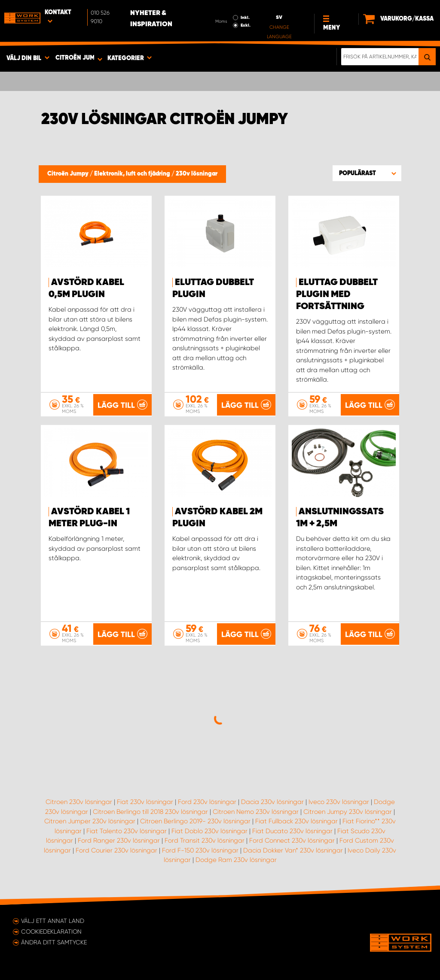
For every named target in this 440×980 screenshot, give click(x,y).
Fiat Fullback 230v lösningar (296, 821)
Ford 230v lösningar (207, 802)
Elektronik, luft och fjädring (133, 174)
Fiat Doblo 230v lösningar (209, 831)
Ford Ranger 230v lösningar (119, 840)
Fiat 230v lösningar (145, 802)
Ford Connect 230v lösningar (292, 840)
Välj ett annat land (53, 921)
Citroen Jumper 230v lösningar (90, 821)
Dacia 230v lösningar (272, 802)
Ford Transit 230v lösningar (205, 840)
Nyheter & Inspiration (151, 19)
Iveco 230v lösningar (339, 802)
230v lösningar (197, 174)
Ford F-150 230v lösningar (200, 850)
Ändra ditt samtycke (54, 942)
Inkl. (245, 18)
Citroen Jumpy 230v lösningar (348, 812)
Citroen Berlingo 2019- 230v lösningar (195, 821)
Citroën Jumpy (69, 174)
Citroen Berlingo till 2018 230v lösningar (150, 812)
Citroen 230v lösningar (79, 802)
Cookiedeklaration (51, 931)
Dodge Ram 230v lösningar (236, 860)
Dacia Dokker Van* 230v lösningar (293, 850)
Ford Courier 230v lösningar (116, 850)
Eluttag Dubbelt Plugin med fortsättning (337, 294)
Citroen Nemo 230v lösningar (256, 812)
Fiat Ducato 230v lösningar (292, 831)
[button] (367, 173)
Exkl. (246, 25)
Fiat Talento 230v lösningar (127, 831)
